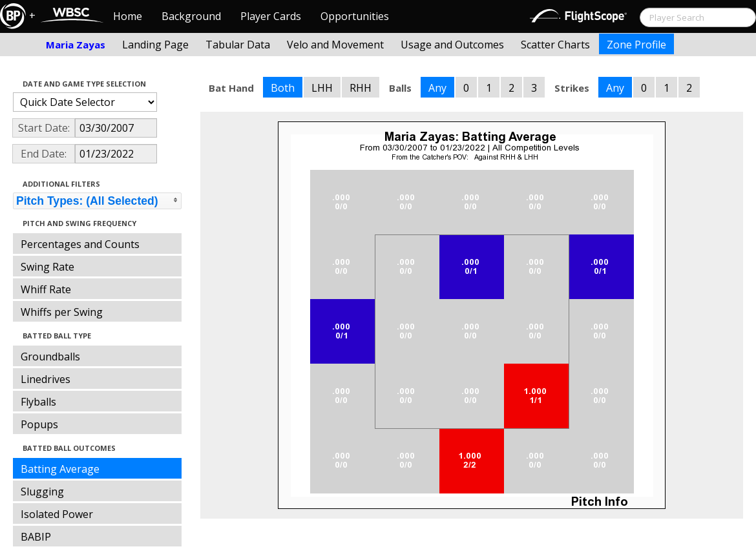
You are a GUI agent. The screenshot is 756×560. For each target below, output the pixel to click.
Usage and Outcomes (452, 45)
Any (437, 88)
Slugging (42, 492)
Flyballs (38, 402)
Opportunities (355, 16)
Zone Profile (636, 45)
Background (191, 16)
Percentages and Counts (80, 244)
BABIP (36, 537)
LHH (322, 88)
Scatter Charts (555, 45)
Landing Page (155, 45)
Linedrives (46, 379)
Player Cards (271, 16)
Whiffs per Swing (62, 312)
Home (128, 16)
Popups (39, 424)
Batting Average (60, 469)
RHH (361, 88)
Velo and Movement (335, 45)
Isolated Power (57, 514)
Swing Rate (47, 267)
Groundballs (50, 357)
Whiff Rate (46, 289)
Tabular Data (238, 45)
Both (283, 88)
